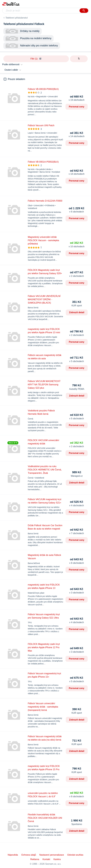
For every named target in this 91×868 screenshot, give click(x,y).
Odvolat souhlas (75, 855)
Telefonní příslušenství (17, 18)
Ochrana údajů (29, 855)
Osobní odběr (11, 70)
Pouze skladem (16, 79)
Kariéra (57, 859)
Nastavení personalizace (52, 855)
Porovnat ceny (77, 107)
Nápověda (13, 855)
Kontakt (46, 859)
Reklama (35, 859)
